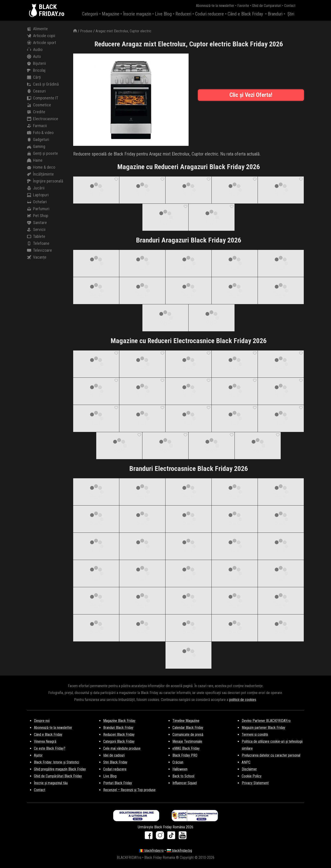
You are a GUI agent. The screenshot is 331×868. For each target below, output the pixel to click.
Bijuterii (36, 63)
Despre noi (42, 721)
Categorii (90, 14)
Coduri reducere (209, 14)
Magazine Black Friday (119, 721)
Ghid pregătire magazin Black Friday (60, 769)
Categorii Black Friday (119, 741)
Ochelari (37, 202)
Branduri (275, 14)
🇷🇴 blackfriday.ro (151, 851)
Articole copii (41, 36)
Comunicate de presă (188, 735)
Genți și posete (42, 153)
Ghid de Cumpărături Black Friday (58, 776)
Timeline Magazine (186, 721)
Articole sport (42, 43)
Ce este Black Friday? (50, 748)
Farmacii (37, 126)
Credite (36, 112)
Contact (290, 6)
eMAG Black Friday (186, 748)
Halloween (180, 769)
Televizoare (39, 250)
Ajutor (38, 755)
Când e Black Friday (245, 14)
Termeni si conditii (255, 735)
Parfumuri (38, 209)
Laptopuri (38, 195)
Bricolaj (36, 70)
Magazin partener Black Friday (263, 728)
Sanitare (37, 223)
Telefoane (38, 243)
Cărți (34, 77)
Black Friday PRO (185, 755)
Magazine (111, 14)
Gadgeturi (38, 140)
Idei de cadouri (114, 755)
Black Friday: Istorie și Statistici (57, 762)
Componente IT (43, 98)
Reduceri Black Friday (119, 735)
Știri (291, 14)
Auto (34, 57)
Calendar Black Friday (188, 728)
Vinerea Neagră (45, 741)
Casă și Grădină (43, 84)
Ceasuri (36, 91)
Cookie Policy (252, 776)
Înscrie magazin (137, 14)
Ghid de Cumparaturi (267, 6)
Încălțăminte (40, 174)
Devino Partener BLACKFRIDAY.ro (266, 721)
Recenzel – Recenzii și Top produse (129, 790)
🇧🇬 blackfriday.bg (179, 851)
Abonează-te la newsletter (215, 6)
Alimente (37, 29)
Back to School (183, 776)
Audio (35, 50)
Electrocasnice (43, 119)
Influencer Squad (185, 783)
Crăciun (178, 762)
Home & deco (41, 167)
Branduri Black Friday (118, 728)
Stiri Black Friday (115, 762)
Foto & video (40, 133)
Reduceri (183, 14)
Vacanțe (37, 257)
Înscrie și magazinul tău (51, 783)
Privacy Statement (255, 783)
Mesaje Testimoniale (187, 741)
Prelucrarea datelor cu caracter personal (271, 755)
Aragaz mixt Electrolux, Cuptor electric (123, 31)
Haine (35, 160)
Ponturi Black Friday (118, 783)
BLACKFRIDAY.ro (52, 10)
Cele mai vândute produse (122, 748)
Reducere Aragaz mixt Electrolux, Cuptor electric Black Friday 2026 (189, 44)
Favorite (243, 6)
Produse (86, 31)
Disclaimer (249, 769)
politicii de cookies (243, 700)
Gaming (36, 147)
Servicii (36, 230)
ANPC (246, 762)
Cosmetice (39, 105)
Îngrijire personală (45, 181)
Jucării (36, 188)
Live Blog (163, 14)
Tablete (36, 236)
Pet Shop (38, 216)
